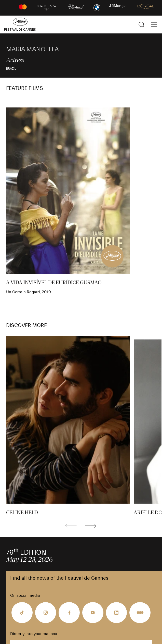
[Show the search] (142, 25)
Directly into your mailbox (34, 634)
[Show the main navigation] (154, 25)
